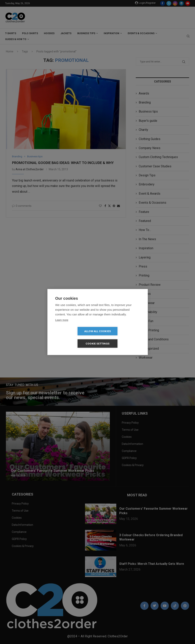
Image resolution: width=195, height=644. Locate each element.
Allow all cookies (75, 337)
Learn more (62, 326)
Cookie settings (120, 337)
